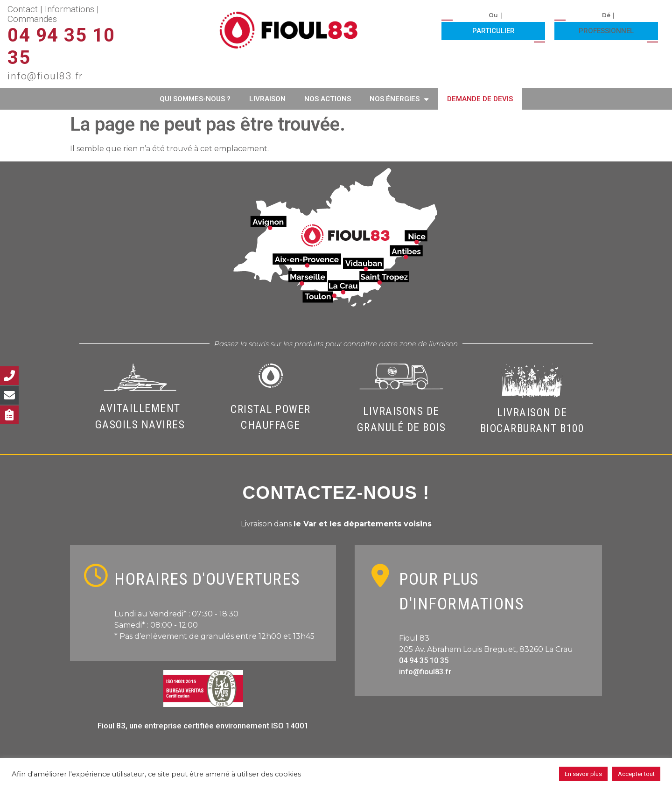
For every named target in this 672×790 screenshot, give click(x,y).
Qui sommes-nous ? (195, 99)
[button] (493, 30)
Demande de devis (480, 99)
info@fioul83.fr (425, 672)
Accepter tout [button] (636, 774)
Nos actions (328, 99)
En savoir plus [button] (583, 774)
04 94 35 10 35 (424, 661)
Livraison (267, 99)
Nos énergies (399, 99)
